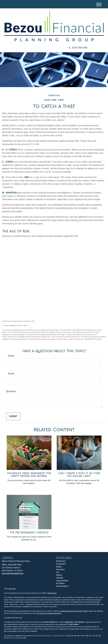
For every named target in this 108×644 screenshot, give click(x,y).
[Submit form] (13, 416)
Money (59, 575)
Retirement (61, 561)
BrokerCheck (52, 593)
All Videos (60, 583)
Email (11, 374)
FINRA (67, 622)
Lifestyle (60, 578)
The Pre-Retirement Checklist (29, 533)
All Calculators (62, 586)
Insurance (60, 569)
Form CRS (12, 589)
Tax (58, 572)
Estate (59, 567)
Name (11, 356)
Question (11, 391)
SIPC (72, 622)
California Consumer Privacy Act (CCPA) (74, 611)
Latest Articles (62, 581)
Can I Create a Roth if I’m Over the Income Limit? (79, 475)
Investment (61, 564)
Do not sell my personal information (49, 613)
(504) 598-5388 (78, 48)
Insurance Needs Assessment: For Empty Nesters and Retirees (29, 475)
